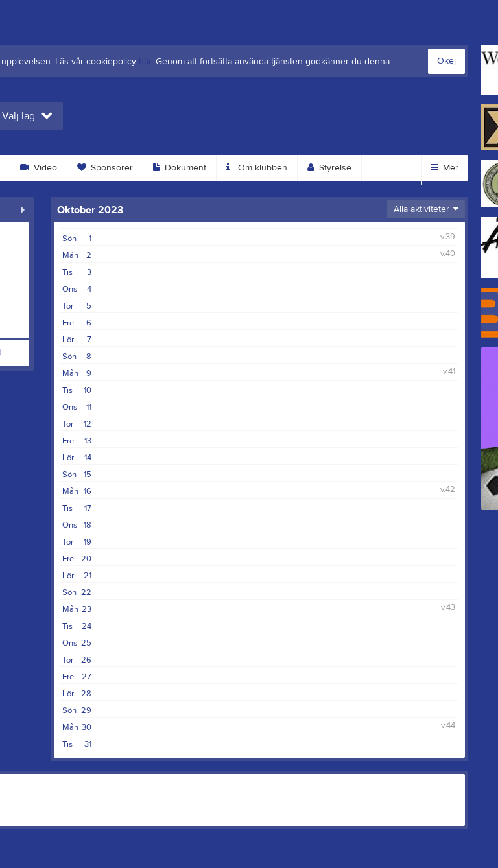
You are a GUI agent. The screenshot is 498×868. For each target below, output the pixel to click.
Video (39, 168)
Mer (445, 168)
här (145, 62)
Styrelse (329, 168)
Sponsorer (105, 168)
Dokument (180, 168)
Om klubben (257, 168)
